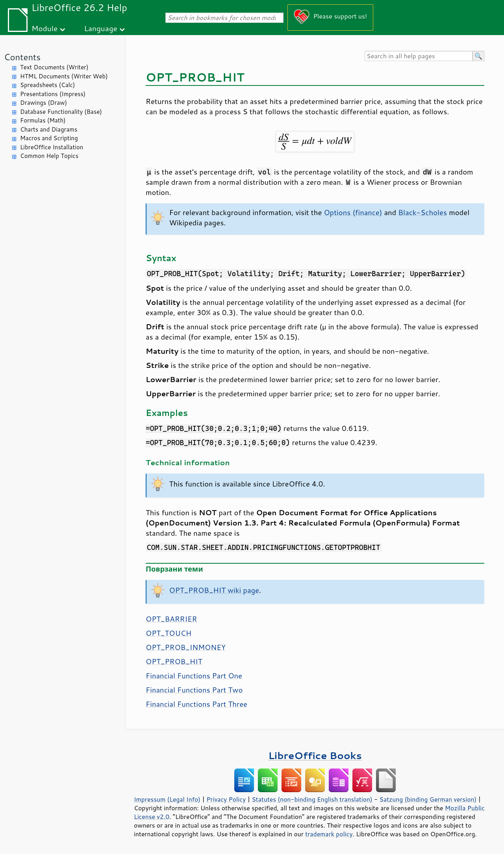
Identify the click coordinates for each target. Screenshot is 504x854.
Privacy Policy (226, 799)
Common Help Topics (49, 156)
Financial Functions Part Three (196, 704)
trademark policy (329, 834)
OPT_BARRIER (171, 619)
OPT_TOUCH (169, 633)
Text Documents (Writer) (54, 67)
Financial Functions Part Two (194, 690)
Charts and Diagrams (49, 129)
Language (101, 28)
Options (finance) (353, 212)
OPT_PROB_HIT (174, 661)
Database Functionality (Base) (61, 112)
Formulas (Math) (43, 120)
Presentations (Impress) (53, 94)
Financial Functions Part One (194, 676)
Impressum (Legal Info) (167, 799)
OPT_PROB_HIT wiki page (214, 590)
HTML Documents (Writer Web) (64, 76)
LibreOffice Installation (52, 147)
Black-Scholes (422, 212)
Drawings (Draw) (44, 103)
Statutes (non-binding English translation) (312, 799)
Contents (22, 57)
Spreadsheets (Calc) (47, 85)
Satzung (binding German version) (428, 799)
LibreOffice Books (315, 755)
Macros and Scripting (49, 138)
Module (44, 28)
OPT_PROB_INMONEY (186, 647)
